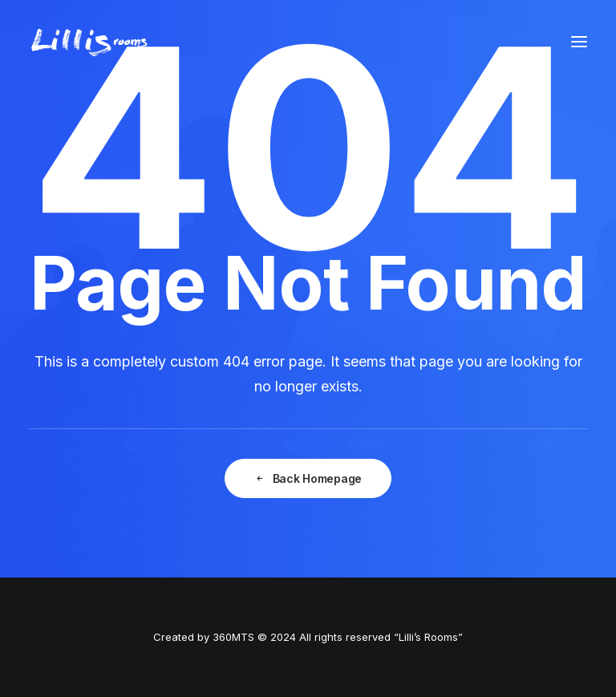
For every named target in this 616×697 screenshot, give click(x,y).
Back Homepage (308, 478)
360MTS (233, 637)
